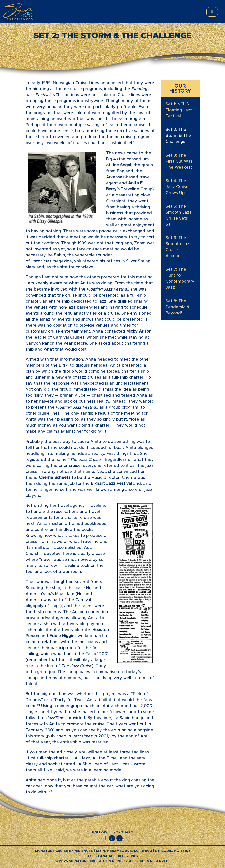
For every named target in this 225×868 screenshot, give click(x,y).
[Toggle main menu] (212, 12)
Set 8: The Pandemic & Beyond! (178, 307)
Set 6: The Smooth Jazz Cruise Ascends (179, 247)
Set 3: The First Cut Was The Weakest (179, 161)
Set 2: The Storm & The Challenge (178, 136)
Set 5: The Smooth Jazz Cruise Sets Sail (179, 215)
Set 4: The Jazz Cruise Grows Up (177, 187)
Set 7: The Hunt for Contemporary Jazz (180, 278)
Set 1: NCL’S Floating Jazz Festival (179, 110)
